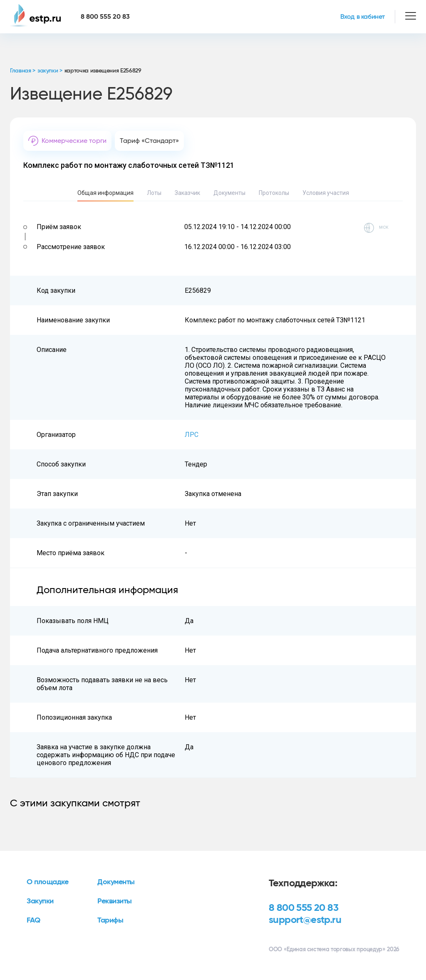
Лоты (154, 193)
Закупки (40, 901)
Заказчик (187, 193)
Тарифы (110, 920)
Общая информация (105, 193)
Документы (229, 193)
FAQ (33, 920)
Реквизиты (115, 901)
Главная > (23, 71)
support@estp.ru (305, 920)
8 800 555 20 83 (303, 908)
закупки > (50, 71)
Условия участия (326, 193)
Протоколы (274, 193)
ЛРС (192, 435)
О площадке (48, 882)
